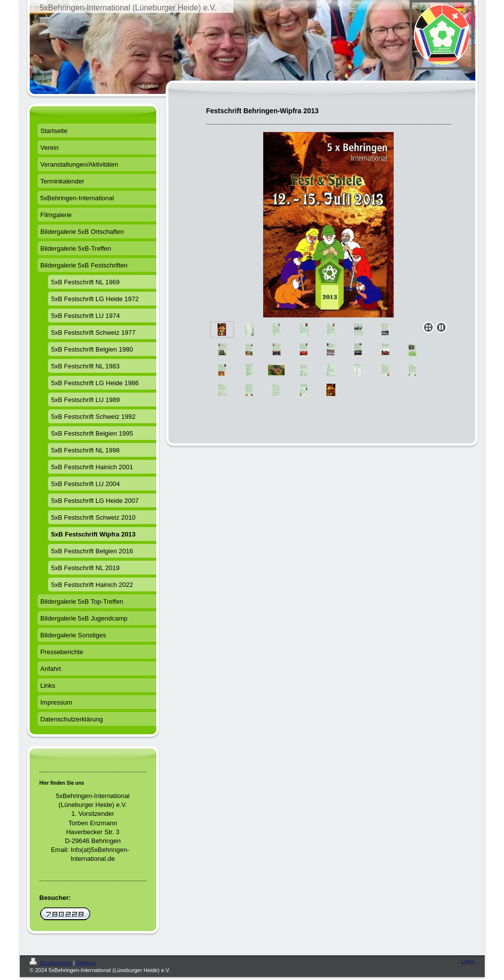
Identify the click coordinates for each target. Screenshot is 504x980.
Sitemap (86, 963)
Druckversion (51, 963)
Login (468, 961)
